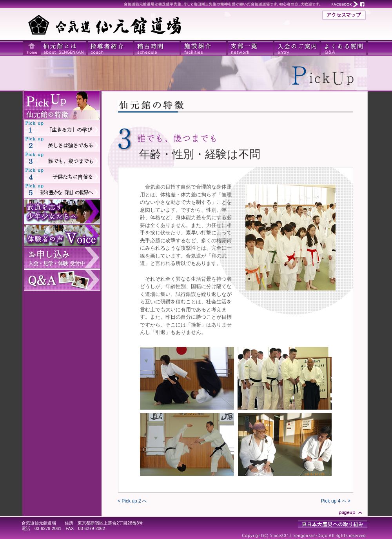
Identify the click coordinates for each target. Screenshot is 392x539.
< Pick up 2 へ (132, 501)
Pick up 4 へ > (336, 501)
